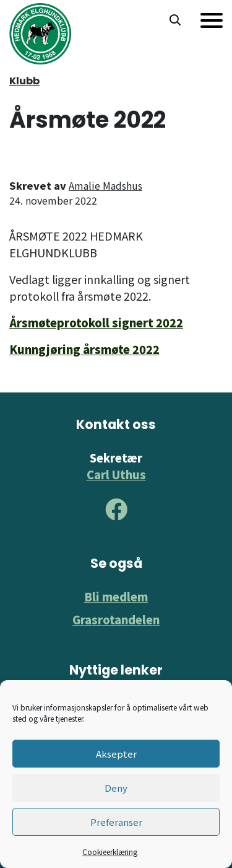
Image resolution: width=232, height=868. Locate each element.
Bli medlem (116, 596)
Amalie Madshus (105, 185)
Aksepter (116, 754)
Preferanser (116, 822)
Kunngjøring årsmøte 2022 (84, 349)
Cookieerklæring (110, 852)
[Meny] (212, 20)
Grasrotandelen (116, 619)
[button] (175, 20)
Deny (116, 788)
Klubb (24, 81)
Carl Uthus (116, 474)
